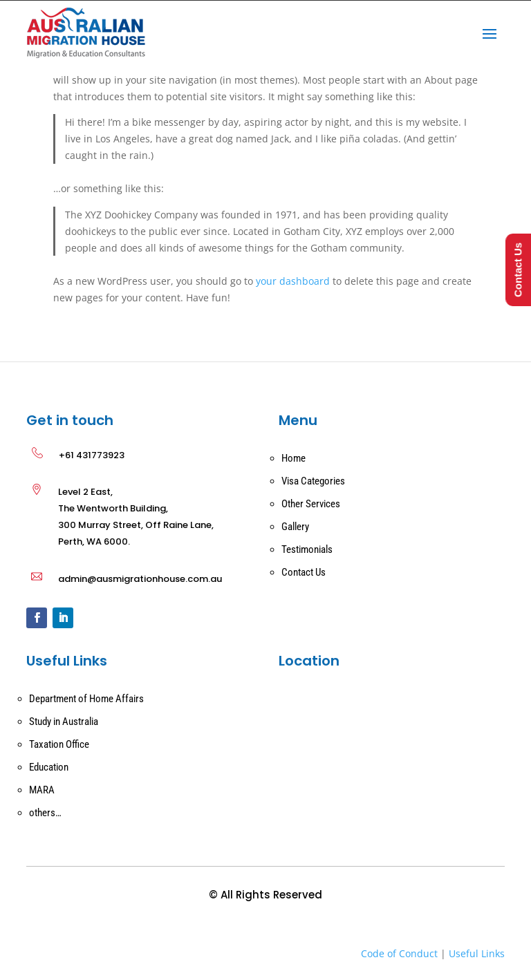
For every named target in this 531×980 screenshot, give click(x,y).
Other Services (311, 504)
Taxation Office (59, 744)
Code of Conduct (399, 953)
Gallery (295, 527)
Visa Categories (313, 481)
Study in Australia (64, 722)
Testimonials (307, 549)
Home (294, 458)
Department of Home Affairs (86, 699)
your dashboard (293, 281)
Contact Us (304, 572)
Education (49, 767)
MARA (42, 790)
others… (45, 813)
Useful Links (477, 953)
